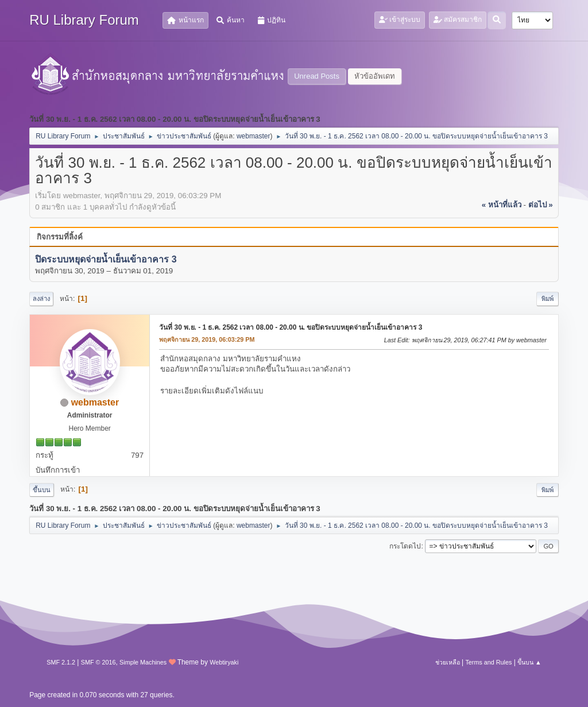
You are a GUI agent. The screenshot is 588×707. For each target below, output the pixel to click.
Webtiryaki (224, 662)
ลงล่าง (41, 299)
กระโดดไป (405, 546)
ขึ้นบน (42, 490)
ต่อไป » (541, 205)
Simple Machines (143, 662)
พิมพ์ (548, 299)
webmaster (254, 136)
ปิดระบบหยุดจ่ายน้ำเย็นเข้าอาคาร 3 (106, 259)
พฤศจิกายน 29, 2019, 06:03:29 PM (207, 339)
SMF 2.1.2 (61, 662)
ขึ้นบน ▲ (529, 662)
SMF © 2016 (98, 662)
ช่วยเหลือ (448, 662)
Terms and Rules (488, 662)
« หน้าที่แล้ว (502, 205)
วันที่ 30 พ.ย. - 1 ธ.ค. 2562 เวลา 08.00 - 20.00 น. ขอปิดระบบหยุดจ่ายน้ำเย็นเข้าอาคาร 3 (291, 327)
